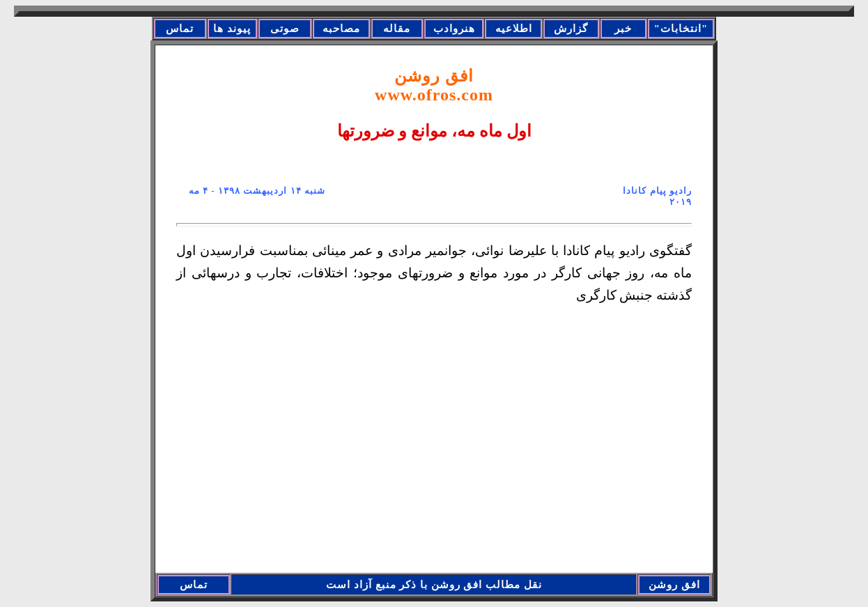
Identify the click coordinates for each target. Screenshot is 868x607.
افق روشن (434, 85)
